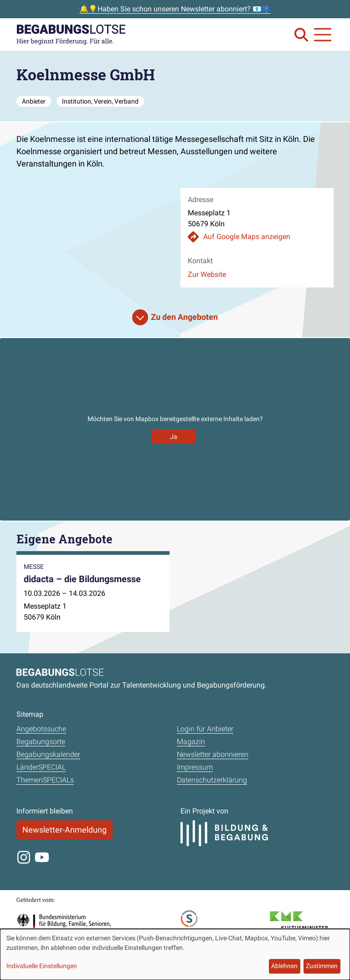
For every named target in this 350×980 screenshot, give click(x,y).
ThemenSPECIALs (45, 780)
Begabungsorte (41, 742)
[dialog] (175, 954)
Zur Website (207, 274)
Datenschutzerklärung (212, 780)
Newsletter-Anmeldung (64, 830)
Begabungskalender (48, 754)
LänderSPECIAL (41, 767)
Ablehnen (284, 966)
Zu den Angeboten (184, 317)
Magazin (191, 742)
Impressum (195, 767)
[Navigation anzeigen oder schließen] (323, 35)
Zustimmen (322, 966)
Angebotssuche (41, 729)
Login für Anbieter (205, 729)
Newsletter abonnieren (213, 754)
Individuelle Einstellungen (42, 966)
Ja (174, 437)
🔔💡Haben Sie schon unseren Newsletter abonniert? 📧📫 (175, 9)
